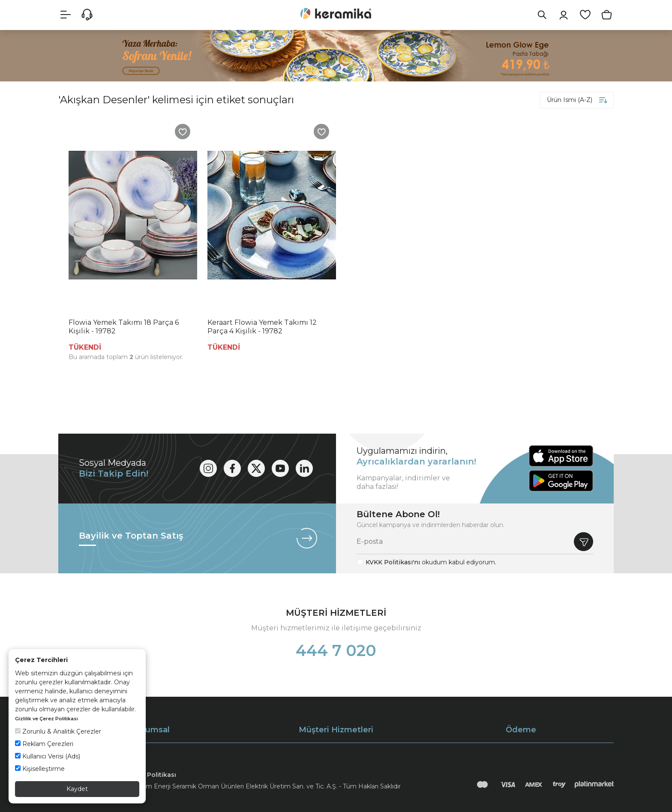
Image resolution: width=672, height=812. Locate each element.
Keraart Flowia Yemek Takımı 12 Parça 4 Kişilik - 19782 (262, 327)
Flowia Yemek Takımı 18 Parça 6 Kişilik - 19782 (124, 327)
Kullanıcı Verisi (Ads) (48, 756)
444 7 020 (336, 650)
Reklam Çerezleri (44, 744)
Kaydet (77, 789)
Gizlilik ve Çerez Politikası (46, 719)
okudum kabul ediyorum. (431, 562)
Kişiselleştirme (40, 769)
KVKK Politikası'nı (393, 562)
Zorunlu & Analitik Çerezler (58, 731)
